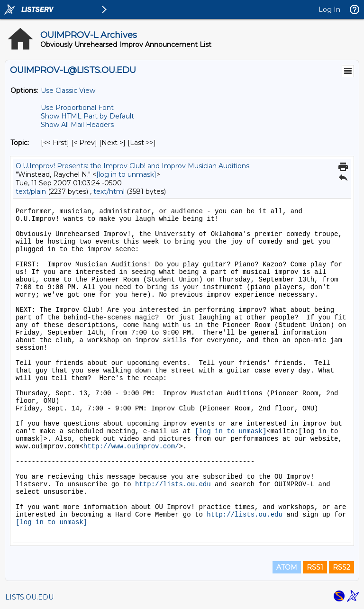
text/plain (31, 191)
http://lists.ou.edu (173, 484)
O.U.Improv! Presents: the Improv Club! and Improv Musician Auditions (132, 166)
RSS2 (341, 567)
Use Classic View (68, 91)
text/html (109, 191)
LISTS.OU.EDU (29, 597)
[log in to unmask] (126, 174)
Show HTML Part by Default (87, 116)
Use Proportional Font (77, 108)
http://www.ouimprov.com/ (131, 446)
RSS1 (315, 567)
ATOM (287, 567)
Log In (329, 9)
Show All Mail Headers (77, 125)
